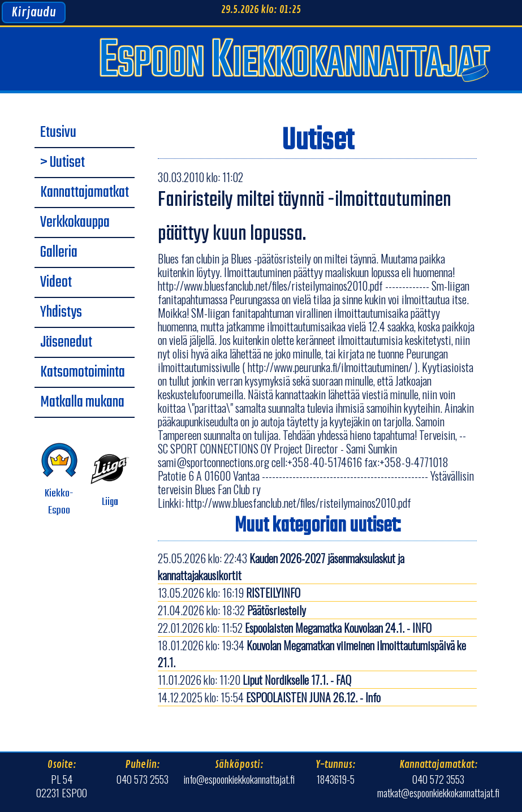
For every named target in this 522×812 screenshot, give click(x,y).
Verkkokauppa (75, 223)
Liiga (110, 480)
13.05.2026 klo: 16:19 (229, 593)
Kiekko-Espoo (59, 480)
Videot (56, 283)
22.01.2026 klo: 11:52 (295, 628)
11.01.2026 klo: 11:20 (254, 680)
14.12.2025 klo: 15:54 (269, 697)
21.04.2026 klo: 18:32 (232, 610)
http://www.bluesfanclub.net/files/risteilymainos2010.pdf (299, 503)
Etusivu (58, 133)
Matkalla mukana (82, 403)
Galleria (59, 253)
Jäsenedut (66, 343)
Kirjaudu (34, 12)
